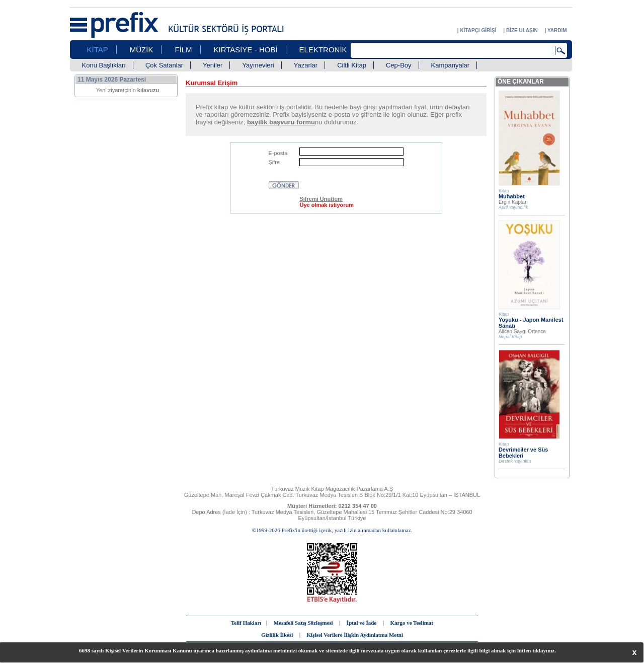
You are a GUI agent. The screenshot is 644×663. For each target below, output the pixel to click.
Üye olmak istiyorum (327, 205)
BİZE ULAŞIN (522, 30)
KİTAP (98, 50)
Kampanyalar (451, 65)
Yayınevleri (258, 65)
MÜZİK (142, 50)
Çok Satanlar (164, 65)
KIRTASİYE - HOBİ (246, 50)
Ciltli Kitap (352, 65)
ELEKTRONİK (323, 50)
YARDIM (557, 30)
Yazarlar (306, 65)
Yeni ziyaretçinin (128, 90)
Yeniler (213, 65)
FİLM (183, 50)
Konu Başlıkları (104, 65)
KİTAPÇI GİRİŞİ (478, 30)
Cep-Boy (399, 65)
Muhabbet (512, 196)
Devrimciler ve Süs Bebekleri (523, 453)
